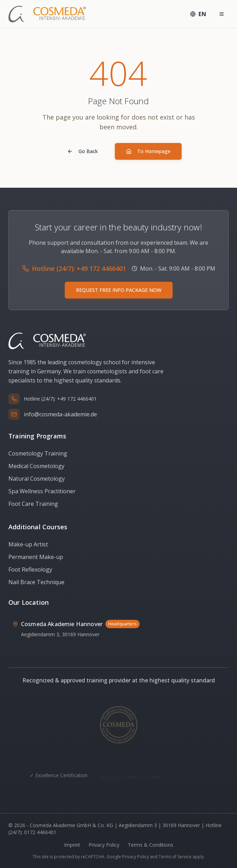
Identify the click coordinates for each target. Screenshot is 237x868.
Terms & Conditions (151, 845)
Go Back (82, 151)
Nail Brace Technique (36, 582)
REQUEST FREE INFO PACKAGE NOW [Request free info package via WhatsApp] (119, 290)
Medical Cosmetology (36, 466)
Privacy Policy (104, 845)
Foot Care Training (33, 504)
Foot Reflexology (30, 569)
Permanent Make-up (36, 557)
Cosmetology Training (38, 453)
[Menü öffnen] (222, 14)
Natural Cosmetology (37, 479)
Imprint (72, 845)
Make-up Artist (28, 544)
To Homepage (148, 151)
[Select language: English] (198, 14)
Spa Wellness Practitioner (42, 491)
